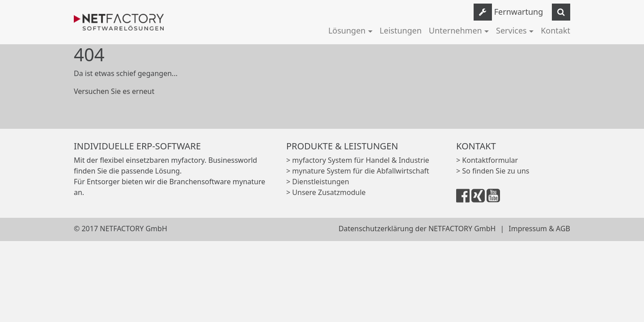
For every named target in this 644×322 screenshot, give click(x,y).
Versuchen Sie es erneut (114, 91)
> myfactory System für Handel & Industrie (358, 160)
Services (511, 30)
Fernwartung (519, 12)
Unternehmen (455, 30)
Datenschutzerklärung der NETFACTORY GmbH (417, 229)
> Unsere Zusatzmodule (326, 192)
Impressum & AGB (539, 229)
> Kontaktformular (487, 160)
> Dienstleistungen (318, 182)
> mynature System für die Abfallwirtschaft (358, 171)
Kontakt (555, 30)
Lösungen (347, 30)
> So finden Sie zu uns (493, 171)
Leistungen (401, 30)
